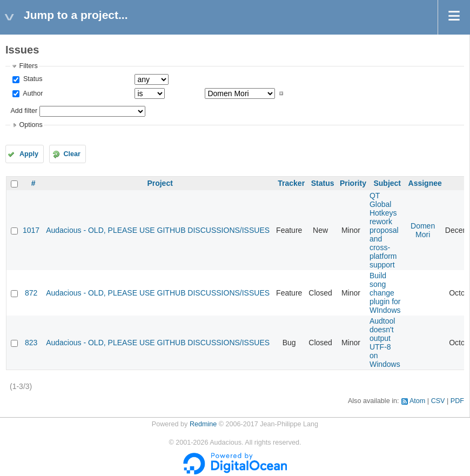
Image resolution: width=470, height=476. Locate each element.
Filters (28, 66)
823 (31, 343)
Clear (72, 154)
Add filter (24, 111)
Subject (387, 183)
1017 (31, 230)
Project (160, 183)
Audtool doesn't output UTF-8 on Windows (385, 343)
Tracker (291, 183)
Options (31, 125)
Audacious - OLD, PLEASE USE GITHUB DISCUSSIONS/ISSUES (158, 230)
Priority (353, 183)
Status (32, 79)
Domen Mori (423, 230)
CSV (438, 401)
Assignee (425, 183)
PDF (457, 401)
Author (32, 93)
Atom (417, 401)
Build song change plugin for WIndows (385, 293)
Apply (29, 154)
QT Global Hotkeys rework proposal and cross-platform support (384, 230)
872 (31, 293)
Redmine (203, 424)
